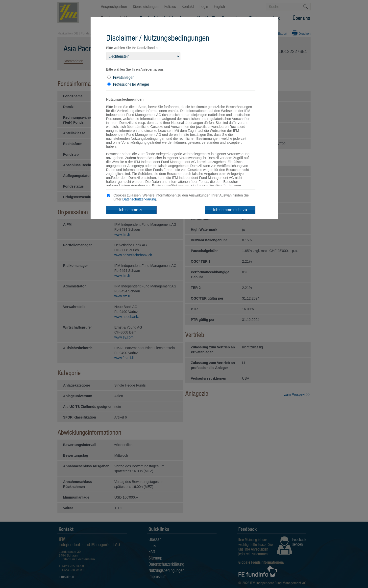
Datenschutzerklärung (139, 199)
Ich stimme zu (131, 210)
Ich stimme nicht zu (230, 210)
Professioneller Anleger (131, 84)
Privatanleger (123, 77)
